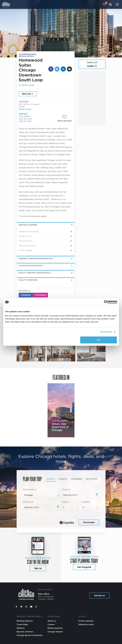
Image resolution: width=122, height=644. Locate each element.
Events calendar (86, 621)
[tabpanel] (61, 507)
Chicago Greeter (55, 632)
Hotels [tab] (51, 479)
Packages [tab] (77, 479)
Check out (28, 502)
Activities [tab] (92, 479)
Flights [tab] (63, 479)
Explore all (92, 64)
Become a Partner (25, 632)
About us (52, 621)
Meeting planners (25, 621)
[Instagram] (26, 607)
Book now (28, 94)
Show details (106, 332)
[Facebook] (16, 607)
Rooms (65, 502)
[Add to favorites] (64, 118)
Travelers (86, 502)
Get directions (25, 109)
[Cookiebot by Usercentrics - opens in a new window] (106, 302)
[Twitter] (21, 607)
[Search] (110, 4)
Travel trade (22, 624)
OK (99, 340)
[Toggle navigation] (117, 5)
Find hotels (89, 522)
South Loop (28, 85)
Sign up (38, 568)
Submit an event (86, 624)
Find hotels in (30, 489)
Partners (21, 628)
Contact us (99, 595)
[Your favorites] (104, 4)
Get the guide (84, 567)
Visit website (24, 116)
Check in (66, 489)
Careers (51, 624)
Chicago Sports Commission (30, 635)
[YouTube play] (31, 607)
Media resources (55, 628)
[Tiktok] (36, 607)
